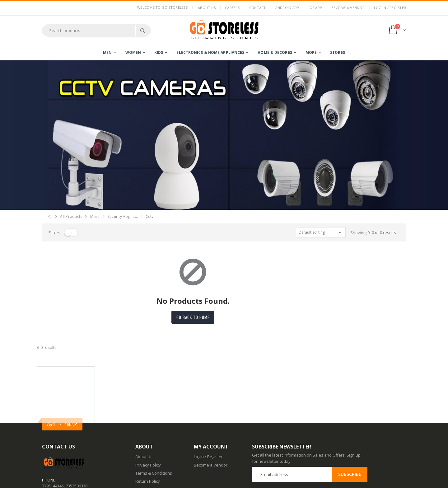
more (311, 52)
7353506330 (77, 429)
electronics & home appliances (210, 52)
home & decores (275, 52)
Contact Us (145, 455)
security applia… (123, 216)
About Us (144, 400)
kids (159, 52)
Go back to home (224, 317)
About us (207, 8)
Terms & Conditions (154, 416)
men (107, 52)
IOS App (315, 8)
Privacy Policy (148, 408)
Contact (258, 8)
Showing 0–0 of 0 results (373, 232)
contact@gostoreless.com (66, 444)
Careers (232, 8)
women (133, 52)
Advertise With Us (152, 479)
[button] (397, 30)
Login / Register (208, 400)
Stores (338, 52)
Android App (287, 8)
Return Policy (148, 425)
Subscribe (350, 418)
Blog (139, 446)
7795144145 (53, 429)
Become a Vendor (348, 8)
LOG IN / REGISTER (390, 8)
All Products (71, 216)
